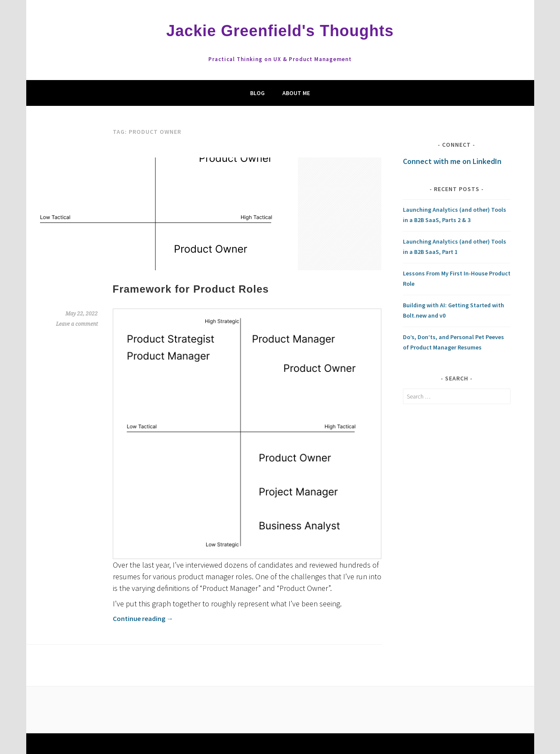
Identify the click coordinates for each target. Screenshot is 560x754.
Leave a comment (77, 324)
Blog (257, 93)
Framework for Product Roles (191, 289)
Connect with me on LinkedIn (452, 161)
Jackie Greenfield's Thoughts (280, 31)
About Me (296, 93)
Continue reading (143, 618)
